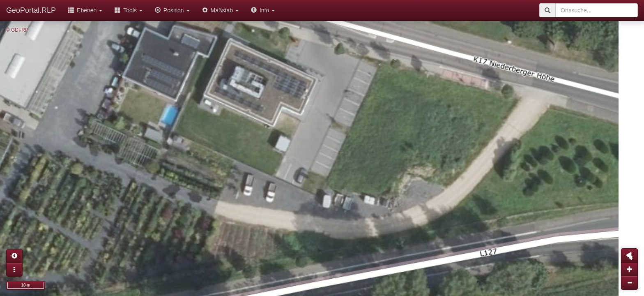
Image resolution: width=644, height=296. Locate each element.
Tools (129, 10)
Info (263, 10)
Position (172, 10)
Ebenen (85, 10)
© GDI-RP (17, 30)
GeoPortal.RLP (31, 10)
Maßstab (220, 10)
